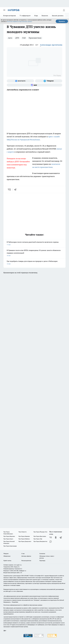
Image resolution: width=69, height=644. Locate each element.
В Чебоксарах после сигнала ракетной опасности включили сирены (34, 244)
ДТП (17, 38)
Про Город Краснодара (10, 546)
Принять (62, 21)
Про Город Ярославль (40, 536)
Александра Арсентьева (51, 45)
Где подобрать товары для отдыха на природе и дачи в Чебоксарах (34, 263)
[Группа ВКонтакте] (20, 81)
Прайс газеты (7, 561)
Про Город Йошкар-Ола (40, 532)
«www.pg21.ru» (18, 565)
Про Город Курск (8, 539)
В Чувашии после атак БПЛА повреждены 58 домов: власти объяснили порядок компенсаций (34, 253)
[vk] (10, 190)
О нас (23, 554)
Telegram (6, 554)
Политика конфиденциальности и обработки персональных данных (23, 605)
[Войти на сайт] (64, 10)
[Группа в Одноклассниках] (56, 537)
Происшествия (35, 38)
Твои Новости (22, 532)
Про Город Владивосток (40, 541)
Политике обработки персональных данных (19, 21)
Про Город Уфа (38, 539)
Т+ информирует (25, 16)
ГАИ (24, 38)
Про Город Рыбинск (24, 539)
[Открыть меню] (4, 10)
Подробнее (15, 602)
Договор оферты (26, 556)
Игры (36, 16)
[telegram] (16, 190)
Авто (10, 38)
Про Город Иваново (24, 536)
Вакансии (45, 16)
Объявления (7, 556)
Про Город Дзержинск (25, 541)
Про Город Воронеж (9, 536)
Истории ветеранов (10, 16)
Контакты (42, 554)
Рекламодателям (26, 561)
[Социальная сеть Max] (34, 85)
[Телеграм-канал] (49, 81)
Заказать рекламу (58, 16)
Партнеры (42, 561)
